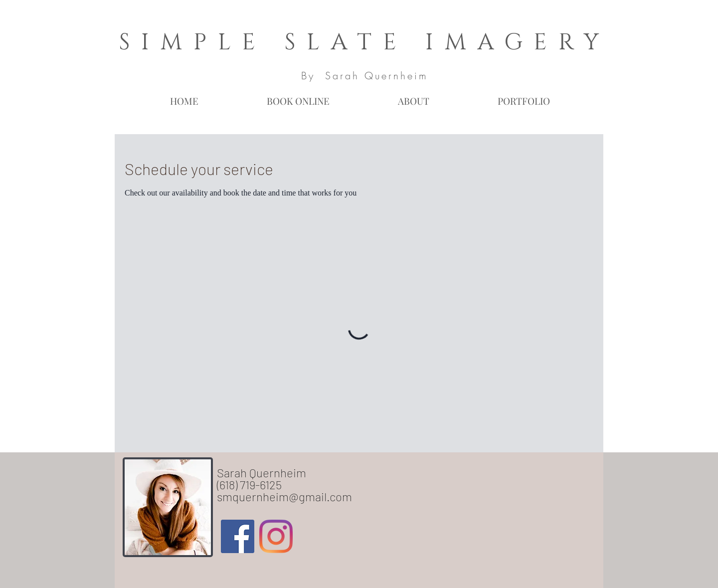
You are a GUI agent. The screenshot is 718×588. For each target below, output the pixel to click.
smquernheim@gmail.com (284, 496)
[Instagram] (276, 536)
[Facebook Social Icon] (238, 536)
